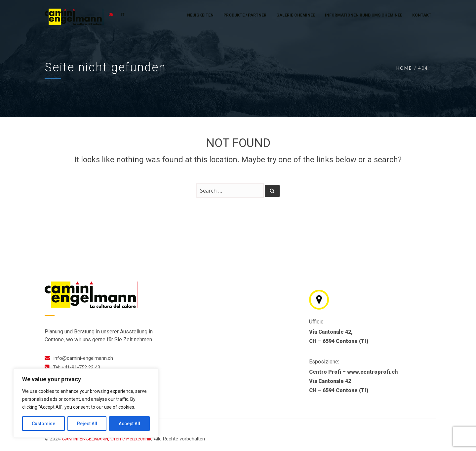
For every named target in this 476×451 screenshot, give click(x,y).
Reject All (87, 424)
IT (123, 15)
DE (111, 15)
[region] (86, 403)
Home (404, 68)
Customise (43, 424)
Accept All (129, 424)
